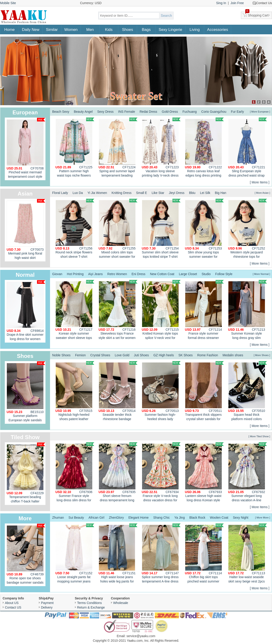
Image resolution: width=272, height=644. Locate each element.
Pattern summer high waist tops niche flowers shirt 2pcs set (75, 148)
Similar (52, 30)
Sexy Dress (106, 112)
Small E (142, 193)
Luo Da (78, 193)
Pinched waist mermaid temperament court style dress (26, 149)
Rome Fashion (207, 355)
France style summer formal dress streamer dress (204, 310)
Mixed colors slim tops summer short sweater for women (118, 229)
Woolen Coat (219, 518)
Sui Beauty (76, 518)
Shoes (127, 30)
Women (71, 30)
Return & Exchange (91, 607)
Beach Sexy (61, 112)
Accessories (218, 30)
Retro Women (117, 274)
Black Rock (197, 518)
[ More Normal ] (261, 274)
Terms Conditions (90, 603)
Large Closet (188, 274)
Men (90, 30)
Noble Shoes (61, 355)
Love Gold (122, 355)
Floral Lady (60, 193)
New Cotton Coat (162, 274)
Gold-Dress (170, 112)
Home (9, 30)
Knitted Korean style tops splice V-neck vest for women (161, 310)
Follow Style (224, 274)
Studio (206, 274)
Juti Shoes (141, 355)
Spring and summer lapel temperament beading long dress (118, 148)
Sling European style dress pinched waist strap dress (248, 148)
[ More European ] (260, 112)
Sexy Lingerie (170, 30)
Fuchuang (190, 112)
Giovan (57, 274)
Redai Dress (148, 112)
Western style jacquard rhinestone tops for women (248, 229)
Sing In (221, 3)
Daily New (31, 30)
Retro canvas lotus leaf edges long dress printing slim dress (204, 148)
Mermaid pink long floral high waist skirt (26, 229)
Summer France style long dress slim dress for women (75, 473)
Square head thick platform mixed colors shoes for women (248, 392)
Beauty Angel (83, 112)
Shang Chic (161, 518)
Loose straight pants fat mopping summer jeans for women (75, 554)
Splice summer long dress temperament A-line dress (161, 553)
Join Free (237, 3)
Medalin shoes (233, 355)
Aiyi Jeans (95, 274)
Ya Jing (180, 518)
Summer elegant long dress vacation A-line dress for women (248, 473)
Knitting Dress (122, 193)
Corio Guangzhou (214, 112)
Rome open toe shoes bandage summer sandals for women (26, 555)
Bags (146, 30)
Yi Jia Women (97, 193)
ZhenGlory (116, 518)
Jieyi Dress (177, 193)
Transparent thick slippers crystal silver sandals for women (204, 392)
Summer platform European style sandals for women (26, 393)
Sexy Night (241, 518)
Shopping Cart (257, 14)
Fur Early (237, 112)
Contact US (13, 607)
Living (195, 30)
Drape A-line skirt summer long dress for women (26, 310)
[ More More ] (263, 518)
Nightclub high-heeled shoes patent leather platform (75, 392)
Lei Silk (205, 193)
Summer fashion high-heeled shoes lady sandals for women (161, 392)
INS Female (127, 112)
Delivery (47, 607)
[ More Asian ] (262, 193)
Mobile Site (8, 3)
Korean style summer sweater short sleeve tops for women (75, 310)
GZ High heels (164, 355)
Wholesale (121, 603)
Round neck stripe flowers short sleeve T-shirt (75, 229)
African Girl (96, 518)
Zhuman (58, 518)
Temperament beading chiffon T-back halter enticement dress (26, 474)
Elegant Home (139, 518)
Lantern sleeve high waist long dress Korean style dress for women (204, 473)
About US (12, 603)
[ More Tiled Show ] (259, 436)
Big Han (221, 193)
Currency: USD (91, 3)
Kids (109, 30)
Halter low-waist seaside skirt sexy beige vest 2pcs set (248, 554)
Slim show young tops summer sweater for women (204, 229)
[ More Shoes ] (262, 355)
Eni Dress (139, 274)
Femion (81, 355)
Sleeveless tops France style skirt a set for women (118, 310)
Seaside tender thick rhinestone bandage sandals (118, 392)
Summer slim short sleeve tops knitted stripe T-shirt (161, 229)
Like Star (158, 193)
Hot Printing (75, 274)
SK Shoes (185, 355)
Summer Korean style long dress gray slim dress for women (248, 310)
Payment (47, 603)
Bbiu (192, 193)
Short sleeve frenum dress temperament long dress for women (118, 473)
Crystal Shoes (100, 355)
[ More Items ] (260, 182)
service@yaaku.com (141, 636)
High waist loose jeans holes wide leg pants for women (118, 554)
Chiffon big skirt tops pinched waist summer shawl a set (204, 554)
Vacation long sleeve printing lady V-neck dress (161, 147)
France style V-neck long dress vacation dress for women (161, 473)
